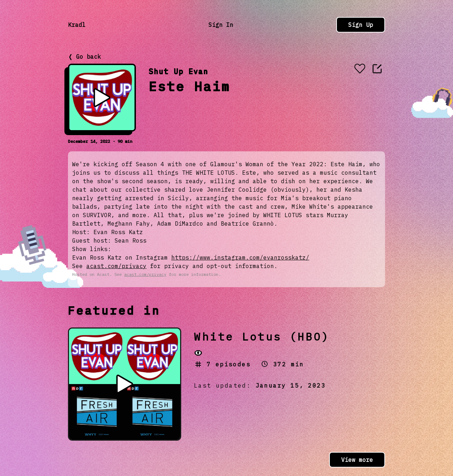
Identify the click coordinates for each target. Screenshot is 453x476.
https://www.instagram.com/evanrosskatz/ (240, 257)
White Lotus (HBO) (262, 336)
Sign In (221, 25)
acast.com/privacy (116, 266)
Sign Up (361, 25)
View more (357, 460)
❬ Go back (84, 57)
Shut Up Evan (178, 71)
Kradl (77, 25)
